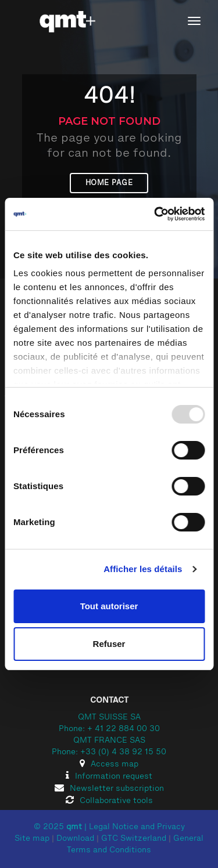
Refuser (109, 644)
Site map (32, 839)
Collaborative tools (109, 801)
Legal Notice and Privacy (137, 827)
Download (75, 839)
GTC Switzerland (134, 839)
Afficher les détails (143, 569)
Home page (109, 183)
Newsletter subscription (109, 789)
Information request (109, 777)
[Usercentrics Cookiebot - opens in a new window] (155, 214)
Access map (109, 765)
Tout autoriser (109, 606)
